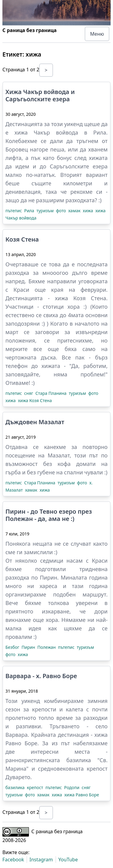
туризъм (46, 211)
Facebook (13, 860)
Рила (30, 211)
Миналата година (84, 577)
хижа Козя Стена (35, 400)
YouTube (68, 860)
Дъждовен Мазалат (35, 422)
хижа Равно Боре (82, 795)
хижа (89, 211)
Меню (97, 34)
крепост (36, 787)
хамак (75, 211)
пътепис (14, 211)
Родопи (72, 787)
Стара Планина (52, 393)
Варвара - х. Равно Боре (41, 676)
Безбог (13, 647)
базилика (16, 787)
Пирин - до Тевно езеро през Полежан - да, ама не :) (49, 515)
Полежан (47, 647)
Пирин (29, 647)
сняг (29, 393)
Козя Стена (22, 239)
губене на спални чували (70, 472)
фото (62, 211)
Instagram (41, 860)
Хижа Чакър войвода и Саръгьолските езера (40, 96)
